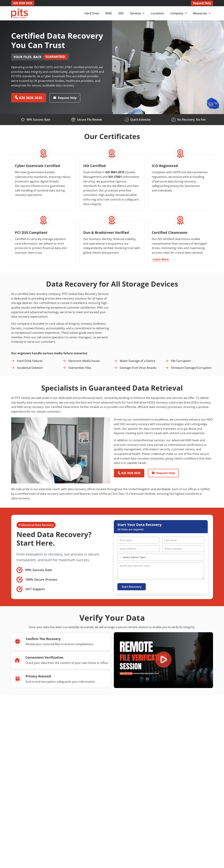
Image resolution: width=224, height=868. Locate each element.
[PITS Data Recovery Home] (20, 13)
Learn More (161, 259)
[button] (163, 660)
